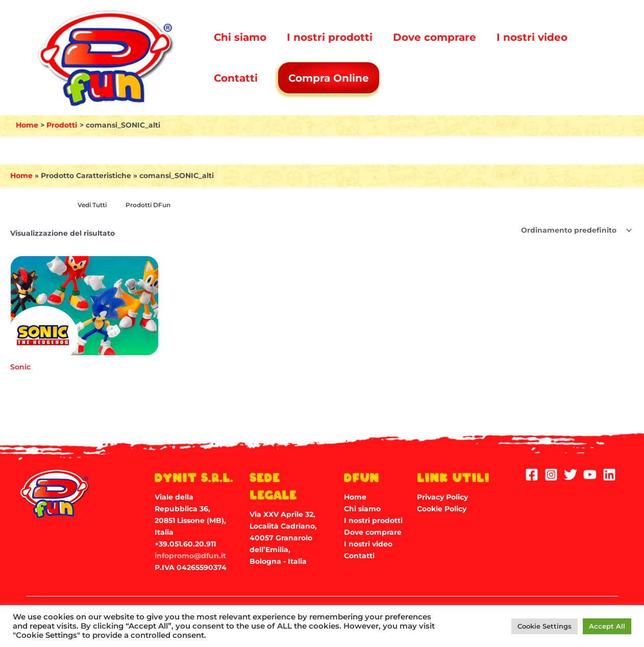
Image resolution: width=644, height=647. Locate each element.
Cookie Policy (442, 508)
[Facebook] (532, 475)
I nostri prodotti (330, 37)
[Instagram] (551, 475)
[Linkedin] (609, 475)
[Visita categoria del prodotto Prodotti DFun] (153, 206)
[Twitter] (571, 475)
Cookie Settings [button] (544, 626)
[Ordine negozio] (576, 231)
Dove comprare (435, 37)
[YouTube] (590, 475)
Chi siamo (240, 37)
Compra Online (330, 78)
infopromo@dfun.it (190, 556)
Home (21, 176)
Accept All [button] (607, 626)
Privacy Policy (442, 496)
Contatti (236, 78)
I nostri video (532, 37)
